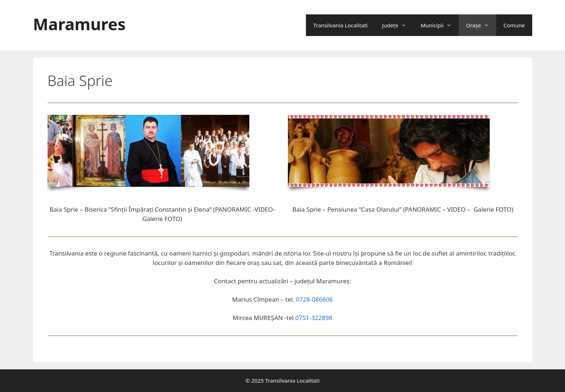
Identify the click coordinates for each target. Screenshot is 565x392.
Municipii (440, 25)
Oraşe (481, 25)
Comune (514, 25)
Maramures (79, 24)
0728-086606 (314, 299)
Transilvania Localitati (340, 25)
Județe (398, 25)
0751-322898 (314, 318)
